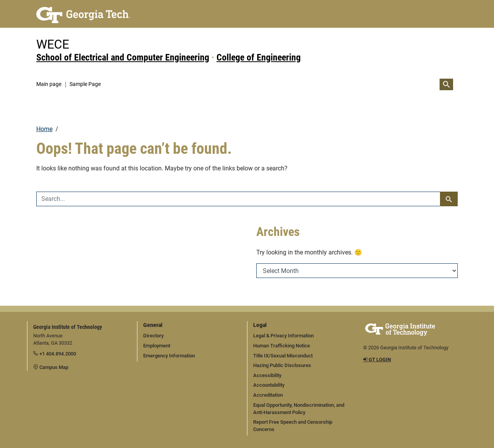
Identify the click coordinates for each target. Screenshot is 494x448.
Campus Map (51, 367)
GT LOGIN (377, 360)
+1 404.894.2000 (55, 354)
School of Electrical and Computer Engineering (123, 57)
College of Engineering (259, 57)
